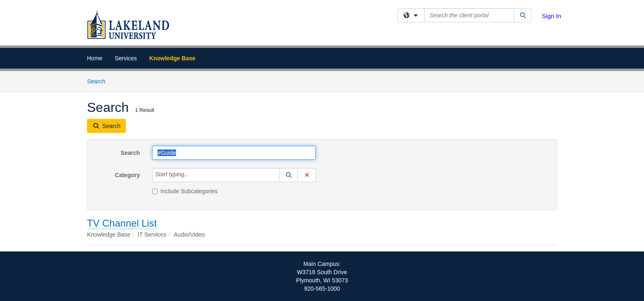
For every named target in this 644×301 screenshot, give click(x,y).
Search (99, 81)
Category (128, 175)
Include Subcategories (185, 191)
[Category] (194, 175)
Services (126, 58)
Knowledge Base (172, 58)
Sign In (551, 16)
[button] (289, 175)
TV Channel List (122, 223)
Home (95, 58)
